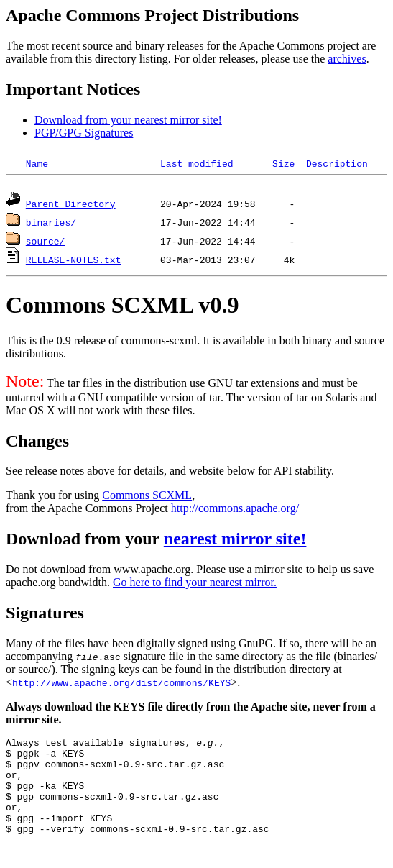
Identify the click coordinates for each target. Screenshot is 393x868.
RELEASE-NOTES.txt (74, 262)
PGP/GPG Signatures (84, 133)
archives (347, 59)
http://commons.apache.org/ (235, 510)
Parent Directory (71, 206)
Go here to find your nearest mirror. (195, 584)
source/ (46, 243)
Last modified (196, 163)
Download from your (85, 541)
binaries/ (51, 224)
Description (337, 163)
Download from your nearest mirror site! (128, 120)
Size (283, 163)
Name (37, 163)
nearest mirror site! (235, 541)
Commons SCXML (147, 497)
